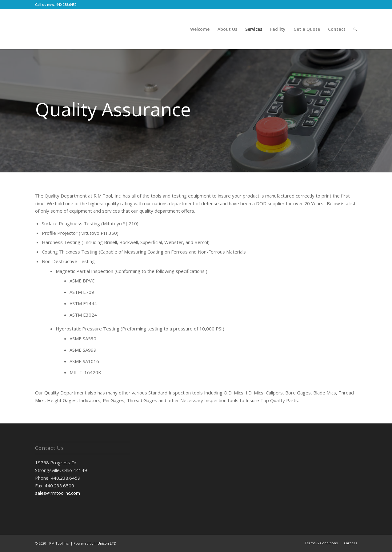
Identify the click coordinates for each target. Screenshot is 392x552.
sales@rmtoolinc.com (58, 493)
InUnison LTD (105, 543)
